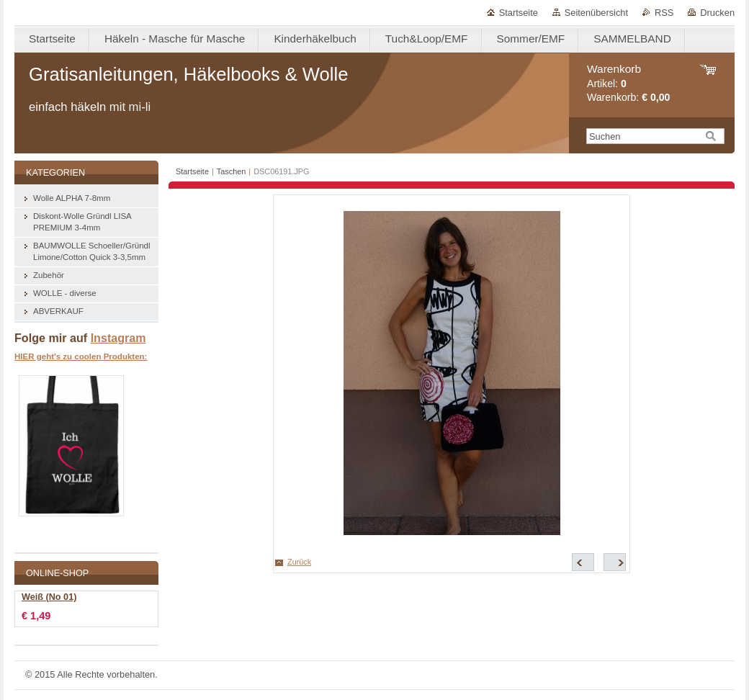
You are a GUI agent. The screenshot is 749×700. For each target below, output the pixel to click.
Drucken (717, 13)
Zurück (299, 562)
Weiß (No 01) (49, 597)
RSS (664, 13)
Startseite (519, 13)
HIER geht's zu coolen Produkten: (81, 356)
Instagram (118, 338)
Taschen (232, 171)
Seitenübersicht (596, 13)
